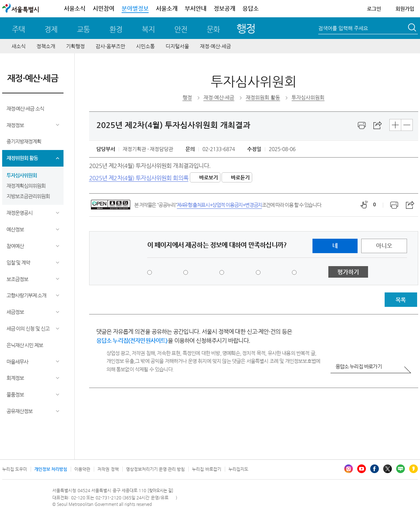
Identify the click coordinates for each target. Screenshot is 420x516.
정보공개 (224, 8)
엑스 (388, 469)
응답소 (251, 8)
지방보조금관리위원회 (28, 196)
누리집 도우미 (15, 469)
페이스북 (375, 469)
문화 (213, 29)
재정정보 (15, 125)
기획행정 (75, 46)
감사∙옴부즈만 (110, 46)
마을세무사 (17, 362)
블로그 (401, 469)
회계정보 (15, 378)
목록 (401, 300)
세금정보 (15, 312)
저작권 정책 (108, 469)
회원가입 (405, 9)
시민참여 (104, 8)
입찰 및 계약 (18, 263)
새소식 (19, 46)
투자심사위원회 (22, 175)
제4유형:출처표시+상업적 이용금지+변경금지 (219, 205)
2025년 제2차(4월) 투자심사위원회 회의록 (139, 178)
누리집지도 (238, 469)
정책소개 (46, 46)
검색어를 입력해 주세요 (343, 28)
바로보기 (209, 177)
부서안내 (196, 8)
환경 (116, 29)
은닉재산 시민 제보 (25, 345)
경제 (51, 29)
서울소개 (167, 8)
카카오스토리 (414, 469)
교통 (83, 29)
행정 (246, 28)
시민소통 (145, 46)
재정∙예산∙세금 (215, 46)
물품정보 (15, 394)
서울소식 (75, 8)
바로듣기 (240, 177)
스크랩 (378, 125)
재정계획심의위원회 (26, 186)
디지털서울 (177, 46)
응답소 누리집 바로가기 (359, 366)
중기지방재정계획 (24, 141)
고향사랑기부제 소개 (27, 295)
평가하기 (348, 272)
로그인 (374, 9)
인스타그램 (349, 469)
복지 (148, 29)
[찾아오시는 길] (160, 491)
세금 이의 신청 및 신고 (28, 328)
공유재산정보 (19, 411)
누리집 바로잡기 (206, 469)
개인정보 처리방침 (51, 469)
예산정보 (15, 229)
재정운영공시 (19, 213)
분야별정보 (135, 8)
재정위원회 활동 (22, 158)
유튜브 (362, 469)
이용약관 (82, 469)
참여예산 (15, 246)
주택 (18, 29)
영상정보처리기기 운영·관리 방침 (156, 469)
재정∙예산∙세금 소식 (25, 109)
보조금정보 (17, 279)
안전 (181, 29)
